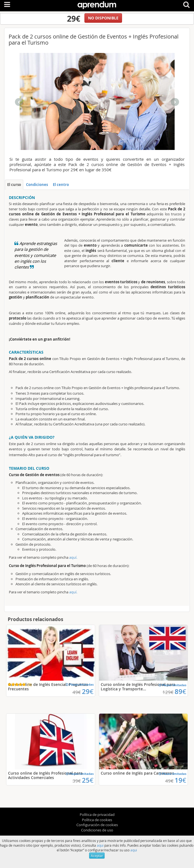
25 (88, 780)
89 (180, 691)
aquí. (73, 557)
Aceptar (97, 856)
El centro (61, 185)
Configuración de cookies (97, 825)
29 (88, 691)
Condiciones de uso (97, 830)
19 (180, 780)
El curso (14, 185)
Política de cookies (97, 820)
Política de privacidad (97, 815)
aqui (100, 845)
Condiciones (37, 185)
